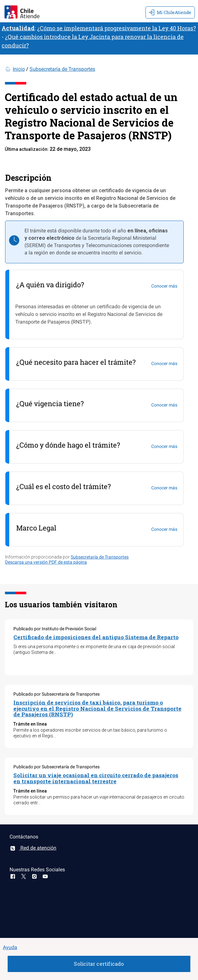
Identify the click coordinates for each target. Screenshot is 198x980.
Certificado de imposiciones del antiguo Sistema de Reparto (96, 637)
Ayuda (10, 947)
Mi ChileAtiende (170, 12)
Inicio (19, 69)
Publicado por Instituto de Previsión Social (55, 629)
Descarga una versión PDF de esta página (46, 562)
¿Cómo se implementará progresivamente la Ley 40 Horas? (117, 28)
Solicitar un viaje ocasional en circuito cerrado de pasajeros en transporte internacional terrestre (96, 778)
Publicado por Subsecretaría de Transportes (57, 694)
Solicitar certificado (99, 964)
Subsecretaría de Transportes (62, 69)
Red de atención (33, 848)
